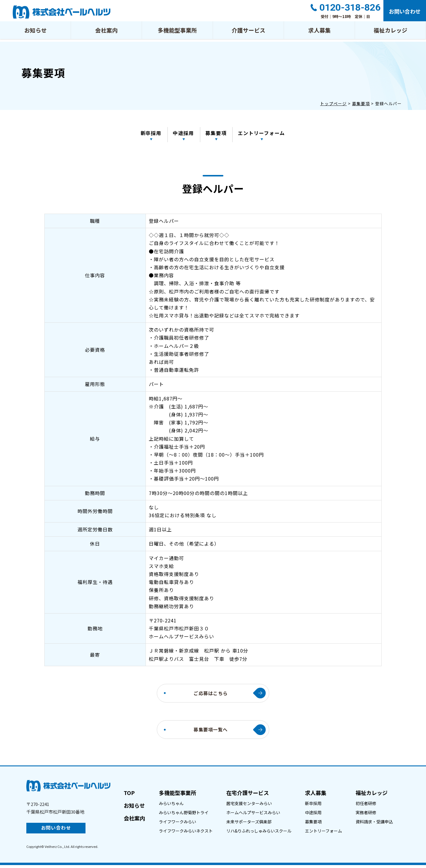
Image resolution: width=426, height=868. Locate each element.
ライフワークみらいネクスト (186, 833)
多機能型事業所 (177, 32)
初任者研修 (366, 806)
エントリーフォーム (263, 133)
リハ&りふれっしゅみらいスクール (259, 833)
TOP (129, 796)
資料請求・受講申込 (374, 824)
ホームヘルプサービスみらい (253, 815)
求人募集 (319, 32)
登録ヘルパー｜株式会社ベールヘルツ (62, 12)
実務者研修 (366, 815)
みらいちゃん (171, 806)
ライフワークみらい (177, 824)
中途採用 (183, 133)
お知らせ (35, 32)
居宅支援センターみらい (249, 806)
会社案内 (106, 32)
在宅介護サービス (248, 796)
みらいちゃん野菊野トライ (184, 815)
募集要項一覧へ (211, 732)
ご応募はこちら (211, 695)
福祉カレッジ (390, 32)
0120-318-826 (349, 8)
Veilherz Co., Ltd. (57, 849)
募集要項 (217, 133)
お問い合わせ (404, 12)
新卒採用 (150, 133)
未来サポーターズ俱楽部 (249, 824)
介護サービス (248, 32)
